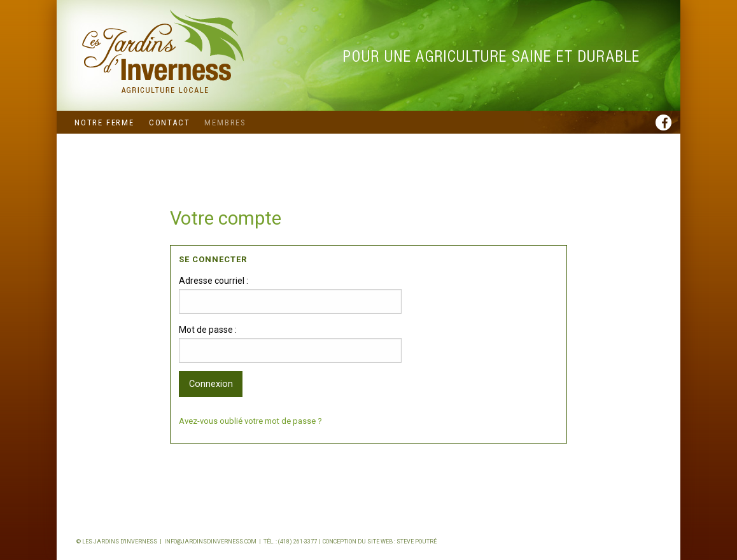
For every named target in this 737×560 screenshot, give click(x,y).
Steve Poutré (417, 542)
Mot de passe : (208, 330)
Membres (225, 122)
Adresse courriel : (214, 281)
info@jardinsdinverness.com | (214, 542)
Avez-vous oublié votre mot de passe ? (250, 421)
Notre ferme (104, 122)
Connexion (211, 384)
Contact (170, 122)
